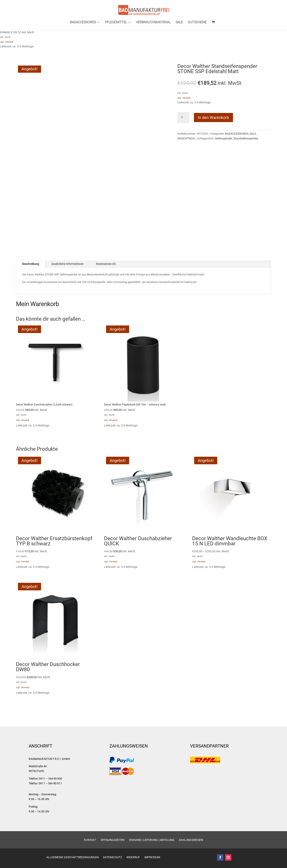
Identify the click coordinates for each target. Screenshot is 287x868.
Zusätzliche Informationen (67, 264)
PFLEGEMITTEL (116, 23)
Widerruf (133, 857)
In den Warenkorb (213, 118)
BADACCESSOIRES (83, 23)
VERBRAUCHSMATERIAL (153, 23)
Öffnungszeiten (113, 840)
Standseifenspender (246, 138)
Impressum (152, 857)
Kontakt (90, 840)
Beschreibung (31, 264)
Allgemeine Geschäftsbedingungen (72, 857)
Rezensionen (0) (106, 264)
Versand (9, 42)
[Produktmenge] (183, 118)
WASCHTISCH (186, 138)
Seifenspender (224, 138)
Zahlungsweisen (191, 840)
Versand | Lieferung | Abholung (152, 840)
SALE (179, 23)
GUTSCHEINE (197, 23)
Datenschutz (113, 857)
